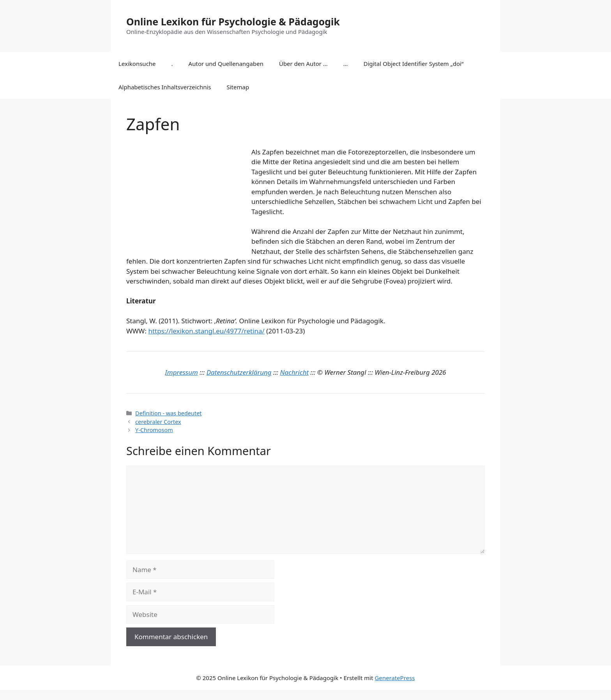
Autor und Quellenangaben (226, 64)
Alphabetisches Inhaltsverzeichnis (165, 87)
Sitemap (238, 87)
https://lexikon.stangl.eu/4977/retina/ (206, 331)
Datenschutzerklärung (239, 372)
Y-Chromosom (154, 430)
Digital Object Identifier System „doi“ (414, 64)
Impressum (181, 372)
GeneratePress (395, 678)
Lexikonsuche (137, 64)
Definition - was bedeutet (168, 413)
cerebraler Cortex (158, 422)
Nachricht (295, 372)
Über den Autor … (303, 64)
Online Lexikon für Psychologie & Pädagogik (233, 21)
